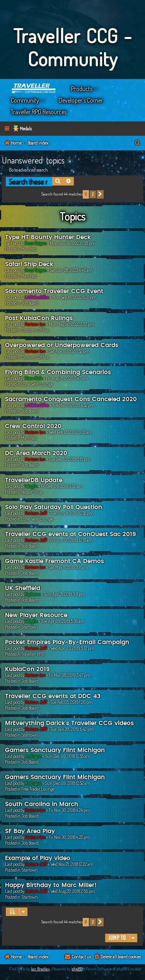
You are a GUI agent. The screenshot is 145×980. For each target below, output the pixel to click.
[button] (100, 194)
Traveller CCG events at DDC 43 (53, 696)
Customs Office (35, 330)
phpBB (77, 969)
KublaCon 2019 (27, 669)
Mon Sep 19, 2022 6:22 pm (74, 297)
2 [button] (93, 194)
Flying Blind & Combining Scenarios (58, 372)
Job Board (30, 303)
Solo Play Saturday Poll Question (54, 507)
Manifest (29, 249)
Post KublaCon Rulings (39, 318)
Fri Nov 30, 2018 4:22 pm (69, 837)
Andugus (33, 756)
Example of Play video (38, 858)
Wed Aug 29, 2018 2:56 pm (73, 891)
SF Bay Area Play (30, 831)
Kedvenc (32, 594)
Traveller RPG (33, 654)
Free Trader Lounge (38, 789)
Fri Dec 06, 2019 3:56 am (62, 486)
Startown (30, 627)
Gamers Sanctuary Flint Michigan (55, 750)
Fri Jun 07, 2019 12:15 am (72, 540)
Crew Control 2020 (33, 426)
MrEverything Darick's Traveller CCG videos (69, 723)
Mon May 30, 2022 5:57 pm (72, 324)
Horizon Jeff (36, 513)
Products (82, 89)
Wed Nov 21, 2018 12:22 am (72, 864)
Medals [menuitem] (26, 129)
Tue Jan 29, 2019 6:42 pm (72, 729)
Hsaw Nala (34, 378)
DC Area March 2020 (36, 453)
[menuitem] (138, 143)
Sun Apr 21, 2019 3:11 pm (65, 594)
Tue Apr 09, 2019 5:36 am (63, 621)
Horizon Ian (35, 324)
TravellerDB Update (34, 480)
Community (25, 100)
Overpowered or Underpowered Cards (62, 345)
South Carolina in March (42, 804)
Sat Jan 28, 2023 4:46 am (71, 270)
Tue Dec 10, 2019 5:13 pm (70, 459)
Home (34, 89)
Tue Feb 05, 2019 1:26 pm (72, 702)
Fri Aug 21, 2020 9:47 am (67, 378)
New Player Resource (36, 615)
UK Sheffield (23, 588)
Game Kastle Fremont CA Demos (55, 561)
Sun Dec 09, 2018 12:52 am (68, 783)
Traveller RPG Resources (39, 112)
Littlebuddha (37, 297)
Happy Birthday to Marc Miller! (51, 885)
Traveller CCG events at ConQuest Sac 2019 (71, 534)
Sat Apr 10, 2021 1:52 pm (69, 351)
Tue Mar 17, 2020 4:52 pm (73, 405)
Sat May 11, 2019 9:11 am (68, 567)
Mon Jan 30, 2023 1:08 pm (73, 243)
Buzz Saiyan (36, 243)
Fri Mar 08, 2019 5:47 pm (70, 675)
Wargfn (31, 486)
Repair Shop (32, 492)
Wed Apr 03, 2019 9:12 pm (72, 648)
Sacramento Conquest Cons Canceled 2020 (71, 399)
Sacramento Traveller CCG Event (54, 291)
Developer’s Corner (81, 100)
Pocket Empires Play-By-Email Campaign (67, 642)
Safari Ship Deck (29, 264)
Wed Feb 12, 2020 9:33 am (71, 432)
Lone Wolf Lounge (37, 384)
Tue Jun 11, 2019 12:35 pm (72, 513)
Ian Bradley (40, 969)
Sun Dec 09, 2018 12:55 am (68, 756)
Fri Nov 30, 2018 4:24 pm (69, 810)
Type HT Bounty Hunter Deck (48, 237)
